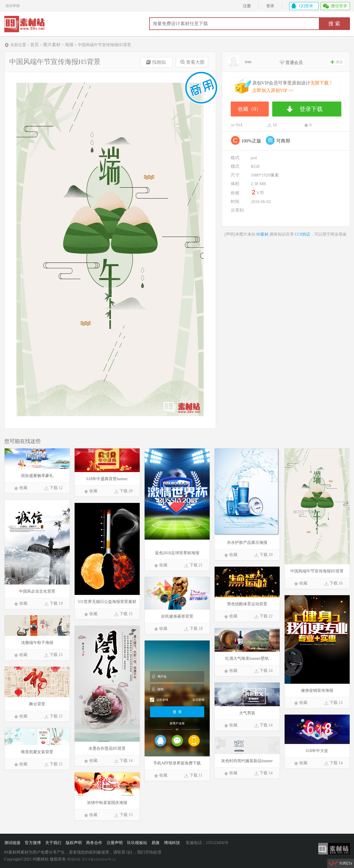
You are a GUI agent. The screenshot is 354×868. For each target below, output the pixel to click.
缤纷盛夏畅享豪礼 (37, 476)
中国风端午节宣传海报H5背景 (317, 571)
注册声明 (115, 843)
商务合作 (94, 843)
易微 (156, 843)
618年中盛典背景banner (107, 479)
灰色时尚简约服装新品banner (247, 761)
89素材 (27, 25)
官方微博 (33, 843)
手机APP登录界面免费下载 (177, 763)
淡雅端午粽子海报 (37, 643)
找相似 (159, 62)
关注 (339, 62)
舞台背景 (37, 704)
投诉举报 (13, 5)
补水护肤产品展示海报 (247, 543)
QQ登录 (306, 6)
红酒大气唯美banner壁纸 (247, 658)
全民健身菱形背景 (177, 616)
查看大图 (195, 62)
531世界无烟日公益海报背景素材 (107, 602)
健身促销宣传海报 (317, 691)
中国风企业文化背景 (37, 591)
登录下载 (311, 109)
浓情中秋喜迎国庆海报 (107, 803)
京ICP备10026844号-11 (99, 859)
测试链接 (12, 843)
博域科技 (172, 843)
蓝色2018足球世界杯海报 (177, 553)
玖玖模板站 (137, 843)
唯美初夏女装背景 (37, 752)
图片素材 (52, 45)
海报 (69, 45)
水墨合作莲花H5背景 (107, 748)
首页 (35, 45)
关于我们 (53, 843)
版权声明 (74, 843)
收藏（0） (250, 109)
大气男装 (247, 713)
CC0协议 (302, 234)
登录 (270, 6)
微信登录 (339, 6)
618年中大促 (317, 751)
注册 (247, 6)
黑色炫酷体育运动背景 (247, 604)
